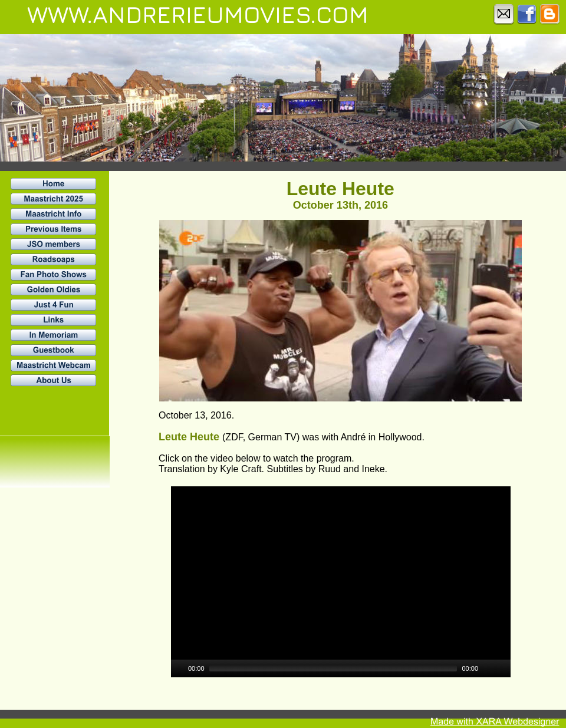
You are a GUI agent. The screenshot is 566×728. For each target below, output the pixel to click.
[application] (341, 582)
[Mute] (488, 668)
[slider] (333, 668)
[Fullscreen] (503, 668)
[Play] (179, 668)
